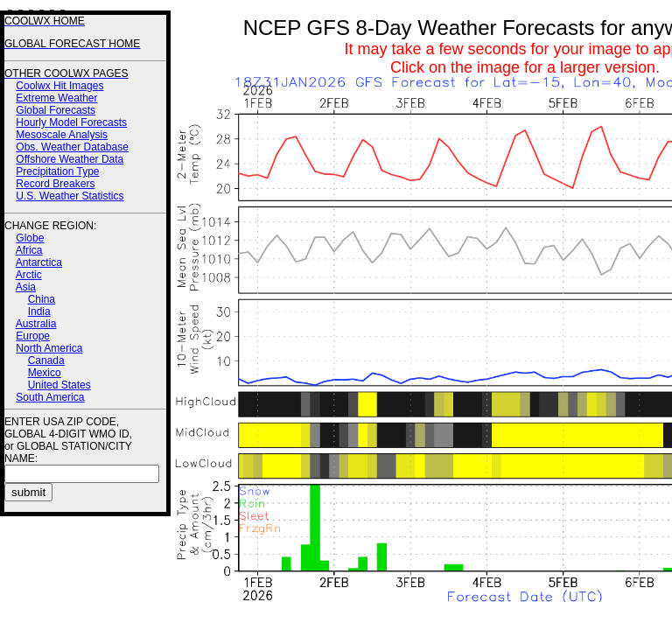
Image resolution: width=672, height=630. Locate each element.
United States (59, 385)
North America (49, 348)
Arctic (29, 275)
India (39, 311)
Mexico (45, 373)
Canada (46, 360)
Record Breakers (55, 184)
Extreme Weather (56, 98)
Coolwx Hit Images (59, 86)
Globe (30, 238)
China (42, 299)
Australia (36, 324)
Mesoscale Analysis (62, 135)
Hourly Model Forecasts (71, 122)
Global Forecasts (56, 110)
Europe (33, 336)
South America (50, 397)
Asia (26, 287)
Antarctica (39, 262)
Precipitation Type (57, 171)
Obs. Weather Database (72, 147)
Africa (29, 250)
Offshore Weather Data (70, 159)
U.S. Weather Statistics (70, 196)
